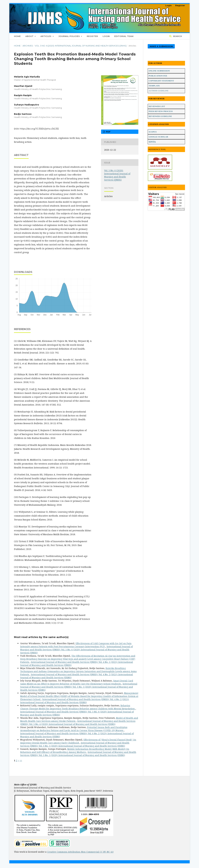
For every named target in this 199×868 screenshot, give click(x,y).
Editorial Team (124, 36)
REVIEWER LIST (157, 106)
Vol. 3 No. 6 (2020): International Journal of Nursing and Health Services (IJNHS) (81, 46)
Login (106, 36)
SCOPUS (153, 132)
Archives (28, 46)
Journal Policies (69, 36)
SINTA (152, 142)
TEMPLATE (154, 86)
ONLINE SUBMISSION (159, 71)
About (30, 36)
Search (177, 36)
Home (17, 36)
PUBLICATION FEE (158, 76)
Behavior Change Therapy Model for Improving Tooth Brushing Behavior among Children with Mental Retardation (78, 707)
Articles (46, 36)
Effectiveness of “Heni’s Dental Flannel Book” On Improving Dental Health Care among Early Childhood (78, 741)
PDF (108, 132)
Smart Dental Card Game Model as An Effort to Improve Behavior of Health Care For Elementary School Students (77, 682)
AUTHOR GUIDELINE (159, 91)
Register (92, 36)
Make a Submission (161, 46)
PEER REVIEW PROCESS (161, 111)
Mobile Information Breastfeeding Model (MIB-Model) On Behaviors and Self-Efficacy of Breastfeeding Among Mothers (75, 751)
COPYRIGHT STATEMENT (161, 81)
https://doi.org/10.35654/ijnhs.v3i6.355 (39, 129)
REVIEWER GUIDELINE (160, 116)
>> (21, 760)
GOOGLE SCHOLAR (158, 137)
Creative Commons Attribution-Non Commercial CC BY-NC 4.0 (80, 852)
